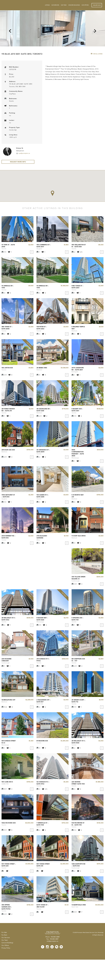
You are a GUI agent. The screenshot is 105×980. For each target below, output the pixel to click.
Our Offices (85, 5)
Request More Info (18, 162)
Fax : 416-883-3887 (52, 939)
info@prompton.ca (52, 941)
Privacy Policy (6, 948)
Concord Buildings (74, 5)
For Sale (4, 932)
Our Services (6, 937)
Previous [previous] (10, 30)
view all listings (97, 54)
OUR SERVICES (55, 5)
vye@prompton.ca (24, 153)
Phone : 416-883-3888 (52, 937)
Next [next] (95, 30)
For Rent (4, 935)
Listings (47, 5)
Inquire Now (97, 5)
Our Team (64, 5)
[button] (52, 194)
